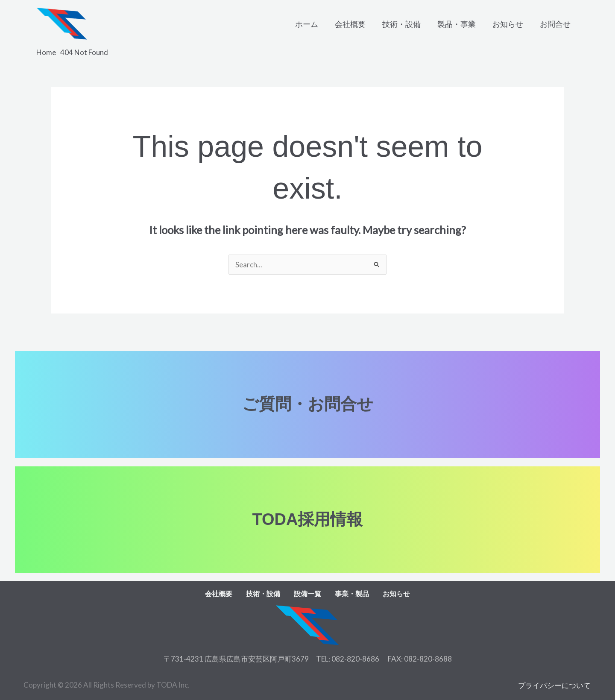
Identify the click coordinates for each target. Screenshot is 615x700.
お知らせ (510, 24)
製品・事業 (460, 24)
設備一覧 (307, 594)
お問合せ (556, 24)
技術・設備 (406, 24)
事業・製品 (352, 594)
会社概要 (356, 24)
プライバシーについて (555, 685)
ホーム (313, 24)
